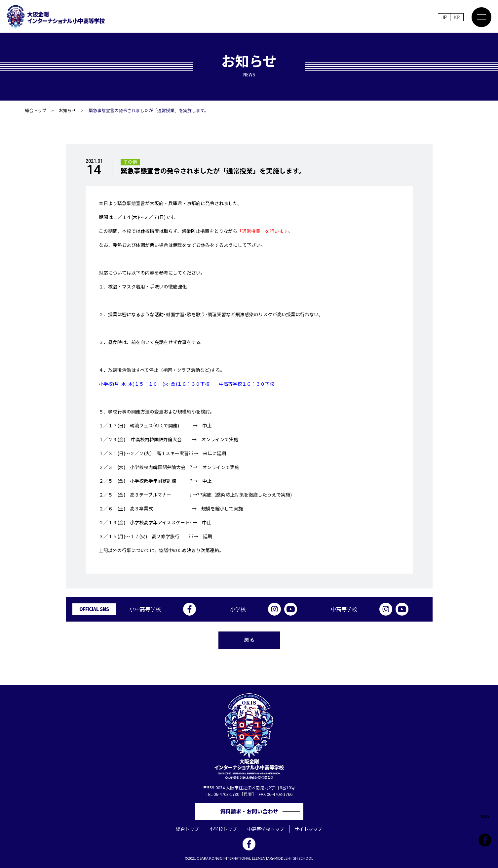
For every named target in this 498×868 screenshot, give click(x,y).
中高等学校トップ (266, 829)
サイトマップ (308, 829)
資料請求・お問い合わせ (252, 811)
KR (457, 17)
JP (444, 17)
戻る (249, 639)
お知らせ (67, 110)
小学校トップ (223, 829)
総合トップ (36, 110)
